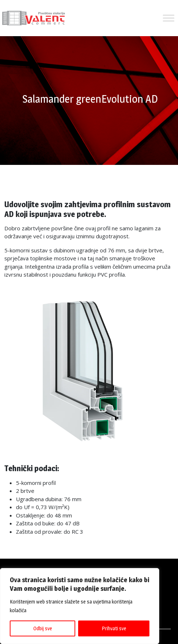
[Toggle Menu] (169, 18)
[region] (80, 606)
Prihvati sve (114, 628)
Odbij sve (43, 628)
